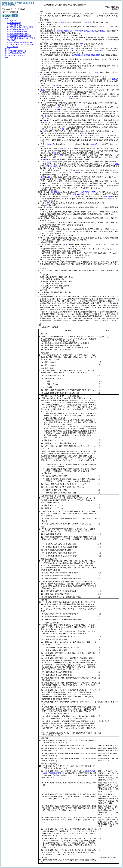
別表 (72, 48)
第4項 (43, 177)
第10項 (71, 148)
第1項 (114, 79)
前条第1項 (85, 192)
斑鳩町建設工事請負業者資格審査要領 (86, 55)
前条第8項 (77, 194)
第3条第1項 (55, 192)
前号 (82, 44)
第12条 (102, 31)
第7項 (94, 192)
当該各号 (88, 22)
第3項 (56, 166)
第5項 (50, 177)
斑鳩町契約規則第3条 (77, 31)
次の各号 (62, 22)
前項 (42, 77)
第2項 (43, 90)
